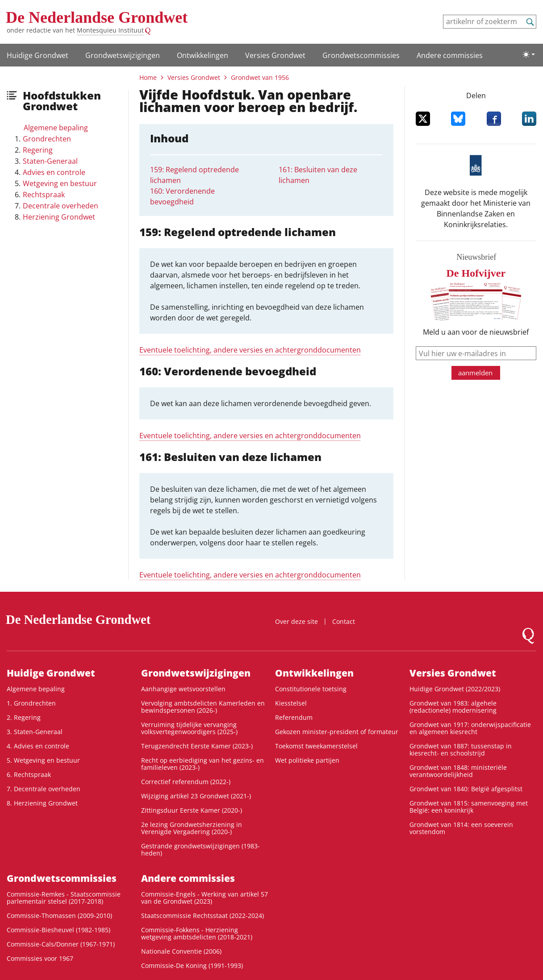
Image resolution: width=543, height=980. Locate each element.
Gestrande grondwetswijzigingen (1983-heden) (200, 849)
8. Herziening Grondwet (42, 803)
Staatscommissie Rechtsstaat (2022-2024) (203, 916)
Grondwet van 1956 (260, 77)
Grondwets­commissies (361, 55)
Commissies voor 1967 (40, 958)
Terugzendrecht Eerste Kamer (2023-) (197, 746)
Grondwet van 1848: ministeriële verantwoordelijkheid (458, 771)
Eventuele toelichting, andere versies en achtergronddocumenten (250, 350)
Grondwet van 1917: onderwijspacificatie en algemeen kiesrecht (470, 728)
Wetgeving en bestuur (60, 183)
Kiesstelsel (291, 703)
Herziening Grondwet (59, 217)
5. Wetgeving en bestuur (43, 760)
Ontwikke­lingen (203, 55)
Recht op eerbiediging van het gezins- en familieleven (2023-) (203, 764)
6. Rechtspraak (29, 774)
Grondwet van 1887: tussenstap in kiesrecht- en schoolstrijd (461, 750)
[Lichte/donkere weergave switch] (529, 54)
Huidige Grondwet (38, 55)
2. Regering (24, 717)
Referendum (294, 717)
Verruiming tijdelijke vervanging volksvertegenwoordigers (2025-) (189, 728)
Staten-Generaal (50, 161)
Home (148, 77)
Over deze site (297, 621)
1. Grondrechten (31, 703)
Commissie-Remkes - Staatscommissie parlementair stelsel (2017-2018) (64, 898)
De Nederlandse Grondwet (97, 17)
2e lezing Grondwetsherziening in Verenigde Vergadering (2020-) (192, 828)
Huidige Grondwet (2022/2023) (455, 689)
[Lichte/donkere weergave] (529, 54)
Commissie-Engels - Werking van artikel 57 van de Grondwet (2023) (205, 898)
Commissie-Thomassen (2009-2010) (59, 916)
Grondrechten (47, 139)
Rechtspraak (44, 195)
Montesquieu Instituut (110, 30)
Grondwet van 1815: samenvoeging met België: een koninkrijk (469, 807)
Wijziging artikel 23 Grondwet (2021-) (196, 796)
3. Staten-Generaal (35, 732)
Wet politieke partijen (307, 760)
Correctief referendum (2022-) (186, 782)
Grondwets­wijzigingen (123, 55)
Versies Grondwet (275, 55)
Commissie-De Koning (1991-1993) (192, 965)
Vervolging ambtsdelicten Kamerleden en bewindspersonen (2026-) (203, 707)
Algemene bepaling (56, 128)
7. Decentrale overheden (44, 789)
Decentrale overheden (61, 206)
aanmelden (475, 373)
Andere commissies (450, 55)
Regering (38, 150)
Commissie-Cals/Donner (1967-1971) (61, 944)
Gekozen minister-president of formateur (337, 732)
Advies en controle (54, 172)
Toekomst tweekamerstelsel (316, 746)
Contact (344, 621)
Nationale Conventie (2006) (181, 951)
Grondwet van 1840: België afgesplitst (466, 789)
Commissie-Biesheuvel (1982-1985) (58, 930)
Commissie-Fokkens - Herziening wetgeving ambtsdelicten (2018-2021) (197, 933)
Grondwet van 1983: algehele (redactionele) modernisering (453, 707)
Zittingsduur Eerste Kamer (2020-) (192, 810)
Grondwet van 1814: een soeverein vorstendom (461, 828)
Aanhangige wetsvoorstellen (183, 689)
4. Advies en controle (38, 746)
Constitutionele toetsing (311, 689)
